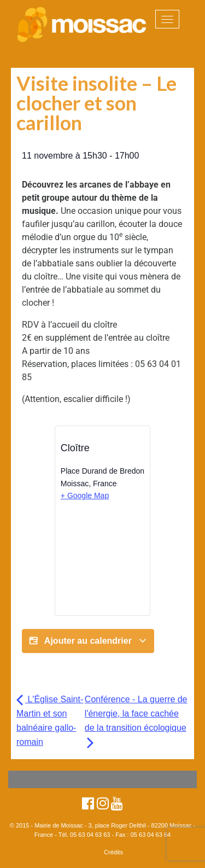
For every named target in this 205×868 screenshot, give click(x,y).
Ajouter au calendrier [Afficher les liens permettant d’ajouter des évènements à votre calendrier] (88, 641)
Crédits (113, 852)
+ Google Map (85, 496)
